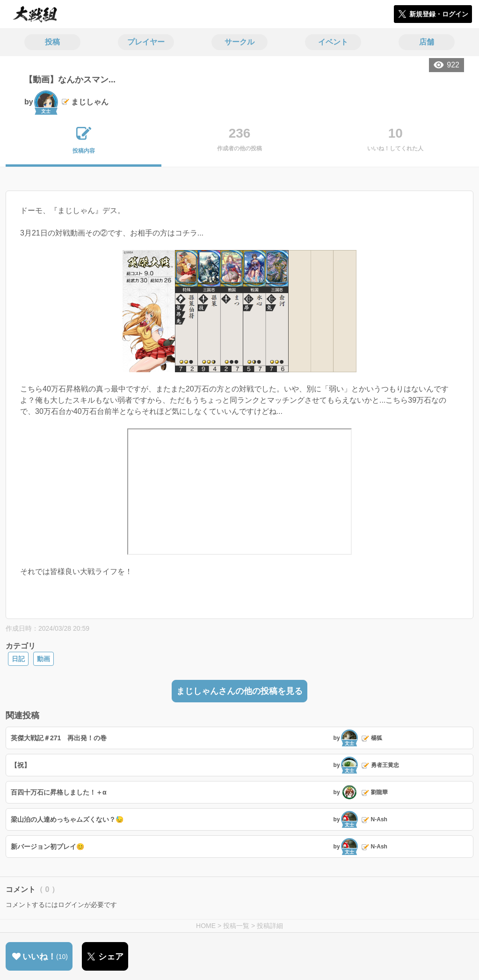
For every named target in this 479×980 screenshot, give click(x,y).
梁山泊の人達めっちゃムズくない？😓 (67, 819)
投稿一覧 (236, 926)
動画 (44, 659)
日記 (18, 659)
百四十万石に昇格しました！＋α (59, 792)
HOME (206, 926)
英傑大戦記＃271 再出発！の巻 (59, 738)
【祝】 (21, 765)
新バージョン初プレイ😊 (47, 847)
